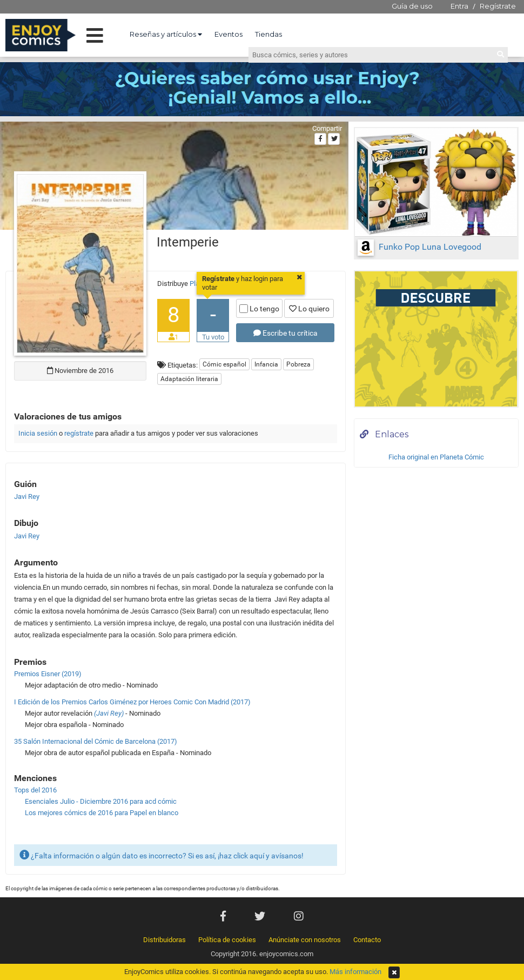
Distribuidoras (164, 940)
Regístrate (498, 6)
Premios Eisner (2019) (48, 674)
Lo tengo (259, 309)
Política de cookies (227, 940)
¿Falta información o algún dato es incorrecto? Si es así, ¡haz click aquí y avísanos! (162, 855)
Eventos (229, 34)
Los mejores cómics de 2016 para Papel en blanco (102, 813)
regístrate (79, 433)
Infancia (266, 364)
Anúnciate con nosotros (305, 940)
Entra (459, 6)
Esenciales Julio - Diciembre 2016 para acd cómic (101, 801)
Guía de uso (412, 6)
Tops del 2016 (35, 790)
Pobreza (298, 364)
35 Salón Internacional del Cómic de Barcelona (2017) (96, 741)
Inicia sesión (38, 433)
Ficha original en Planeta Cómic (436, 457)
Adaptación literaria (189, 379)
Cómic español (224, 364)
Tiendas (268, 34)
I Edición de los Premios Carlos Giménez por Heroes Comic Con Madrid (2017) (132, 702)
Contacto (367, 940)
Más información (355, 972)
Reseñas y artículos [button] (166, 34)
